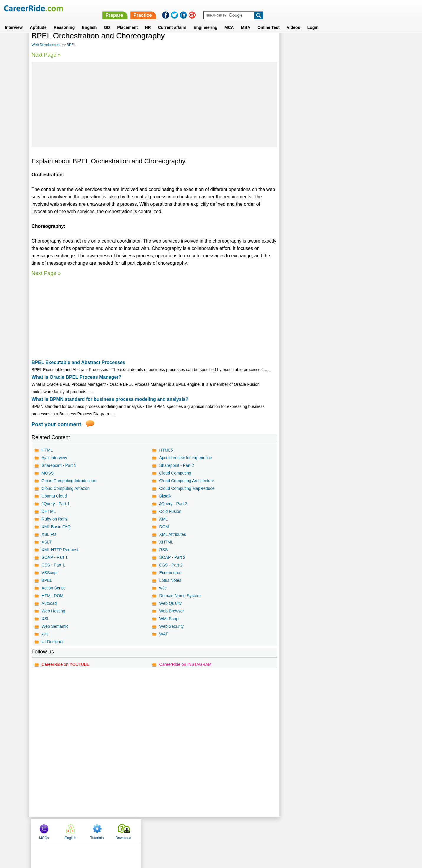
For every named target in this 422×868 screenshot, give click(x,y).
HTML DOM (53, 596)
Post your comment (56, 424)
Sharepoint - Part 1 (59, 465)
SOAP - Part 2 (172, 557)
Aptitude (38, 20)
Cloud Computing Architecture (187, 481)
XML (163, 519)
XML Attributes (172, 534)
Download (373, 45)
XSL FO (49, 534)
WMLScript (169, 619)
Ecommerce (170, 573)
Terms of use (208, 830)
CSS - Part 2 (171, 565)
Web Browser (171, 611)
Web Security (171, 626)
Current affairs (172, 20)
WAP (164, 634)
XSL (45, 619)
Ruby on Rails (54, 519)
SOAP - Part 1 (55, 557)
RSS (163, 550)
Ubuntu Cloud (54, 496)
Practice (297, 8)
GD (107, 20)
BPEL (71, 45)
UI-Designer (53, 642)
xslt (45, 634)
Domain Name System (180, 596)
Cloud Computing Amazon (66, 488)
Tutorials (347, 45)
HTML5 (166, 450)
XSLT (47, 542)
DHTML (49, 511)
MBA (246, 20)
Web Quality (170, 603)
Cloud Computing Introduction (69, 481)
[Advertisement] (154, 105)
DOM (164, 527)
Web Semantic (55, 626)
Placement (127, 20)
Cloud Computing (175, 473)
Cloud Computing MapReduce (187, 488)
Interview (14, 20)
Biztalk (165, 496)
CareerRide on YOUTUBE (66, 664)
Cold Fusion (170, 511)
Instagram (276, 830)
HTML (47, 450)
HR (148, 20)
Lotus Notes (170, 580)
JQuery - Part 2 (173, 504)
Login (313, 20)
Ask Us (233, 830)
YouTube (253, 830)
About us (157, 830)
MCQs (294, 45)
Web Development (46, 45)
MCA (229, 20)
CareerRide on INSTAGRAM (185, 664)
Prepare (269, 8)
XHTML (166, 542)
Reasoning (64, 20)
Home (138, 830)
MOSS (48, 473)
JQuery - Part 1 (56, 504)
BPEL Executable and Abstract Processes (78, 362)
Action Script (53, 588)
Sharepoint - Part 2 (176, 465)
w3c (163, 588)
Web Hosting (53, 611)
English (89, 20)
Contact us (181, 830)
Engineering (206, 20)
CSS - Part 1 (53, 565)
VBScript (50, 573)
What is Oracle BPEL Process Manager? (77, 377)
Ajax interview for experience (185, 458)
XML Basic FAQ (56, 527)
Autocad (49, 603)
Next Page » (46, 55)
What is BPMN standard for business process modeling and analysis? (110, 399)
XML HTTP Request (60, 550)
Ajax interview (54, 458)
